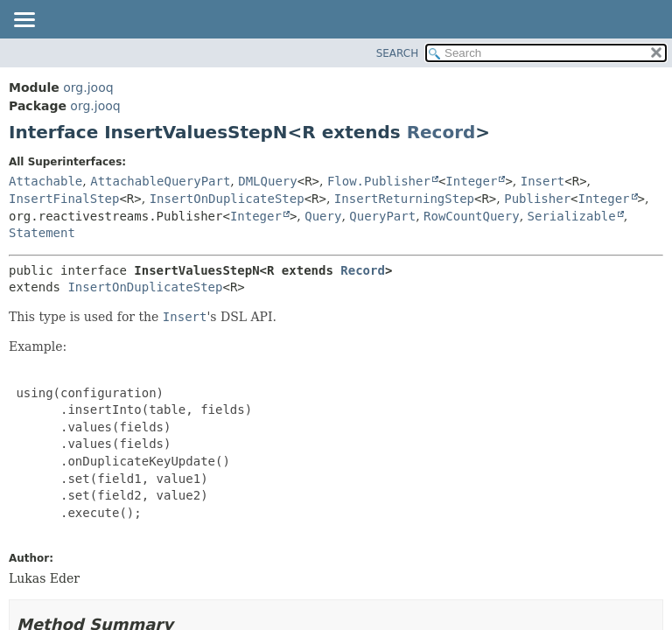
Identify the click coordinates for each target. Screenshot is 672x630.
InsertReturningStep (404, 199)
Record (441, 132)
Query (323, 216)
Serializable (572, 216)
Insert (543, 181)
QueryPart (382, 216)
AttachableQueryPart (160, 181)
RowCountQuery (472, 216)
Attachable (45, 181)
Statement (42, 233)
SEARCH (398, 53)
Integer (471, 181)
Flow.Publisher (379, 181)
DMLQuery (267, 181)
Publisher (537, 199)
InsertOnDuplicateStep (227, 199)
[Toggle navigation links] (24, 21)
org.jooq (88, 87)
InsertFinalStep (64, 199)
